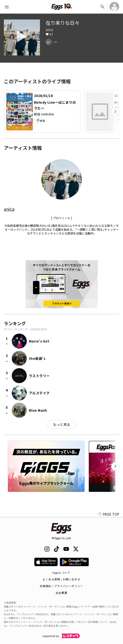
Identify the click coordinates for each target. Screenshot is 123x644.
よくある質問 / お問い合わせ (61, 579)
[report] (55, 42)
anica (49, 29)
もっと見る (62, 424)
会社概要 (61, 593)
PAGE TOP (109, 514)
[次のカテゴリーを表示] (115, 112)
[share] (49, 42)
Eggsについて (62, 572)
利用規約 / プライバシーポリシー (61, 586)
